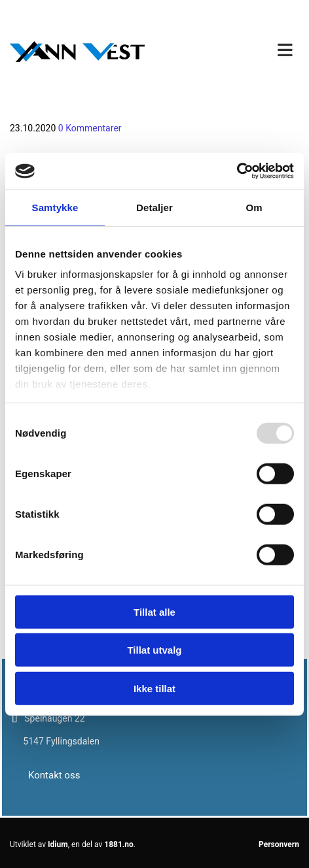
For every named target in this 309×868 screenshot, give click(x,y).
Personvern (279, 844)
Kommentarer (90, 128)
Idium (58, 844)
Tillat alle (154, 611)
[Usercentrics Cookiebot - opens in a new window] (237, 171)
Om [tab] (254, 207)
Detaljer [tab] (154, 207)
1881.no (119, 844)
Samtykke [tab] (55, 207)
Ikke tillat (154, 688)
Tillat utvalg (154, 650)
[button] (232, 51)
